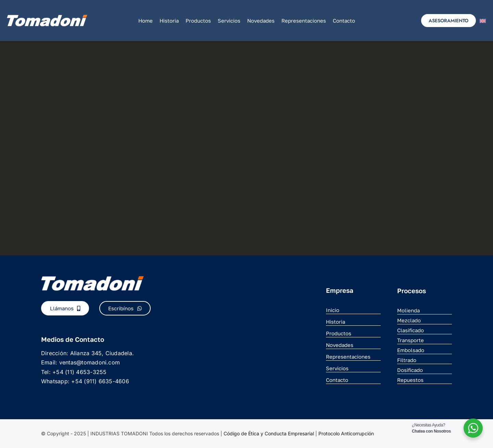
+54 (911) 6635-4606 (100, 381)
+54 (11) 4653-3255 (79, 372)
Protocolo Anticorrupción (346, 433)
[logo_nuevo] (47, 17)
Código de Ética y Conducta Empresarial (269, 433)
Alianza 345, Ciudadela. (102, 353)
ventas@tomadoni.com (90, 362)
